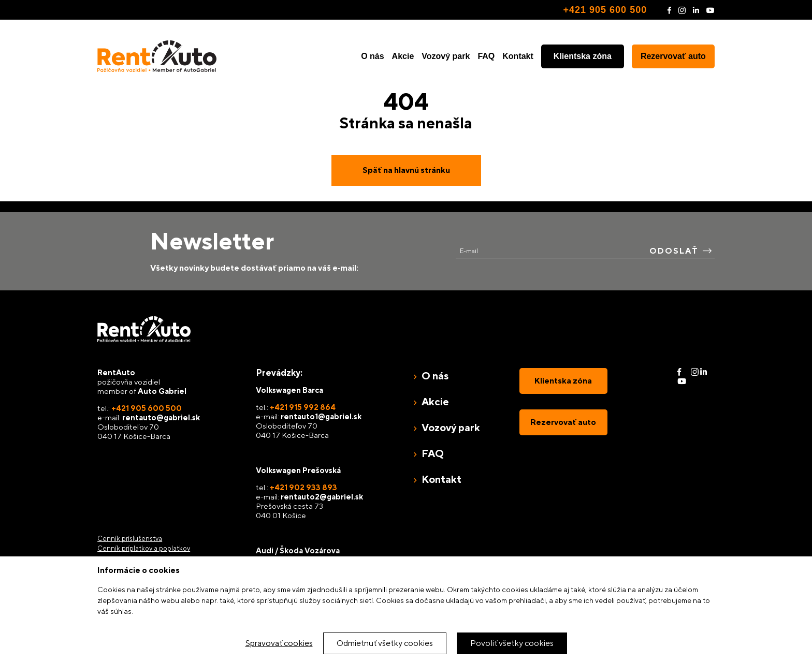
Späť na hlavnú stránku (406, 170)
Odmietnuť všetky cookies (385, 643)
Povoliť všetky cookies (512, 643)
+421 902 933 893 (303, 487)
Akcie (403, 56)
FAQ (486, 56)
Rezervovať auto (673, 56)
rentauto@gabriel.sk (161, 417)
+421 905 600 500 (605, 10)
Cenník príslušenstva (130, 539)
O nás (372, 56)
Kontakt (518, 56)
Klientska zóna (583, 56)
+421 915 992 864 (303, 407)
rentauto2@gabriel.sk (322, 497)
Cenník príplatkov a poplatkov (144, 548)
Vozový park (446, 56)
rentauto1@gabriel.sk (321, 416)
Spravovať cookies (279, 643)
